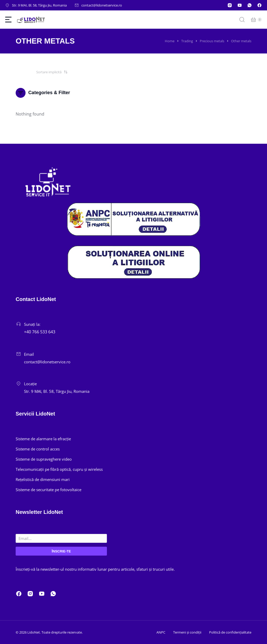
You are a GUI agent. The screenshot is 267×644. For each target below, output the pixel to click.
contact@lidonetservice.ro (102, 5)
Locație (30, 384)
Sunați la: (32, 324)
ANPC (161, 632)
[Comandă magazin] (42, 72)
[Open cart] (253, 20)
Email (29, 354)
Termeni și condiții (187, 632)
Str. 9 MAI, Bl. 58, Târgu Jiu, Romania (39, 5)
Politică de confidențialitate (230, 632)
